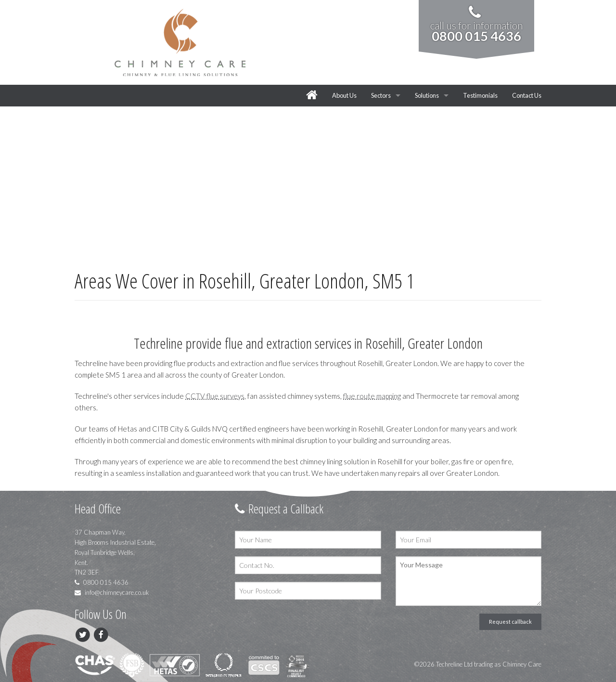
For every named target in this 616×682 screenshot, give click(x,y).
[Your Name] (308, 540)
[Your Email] (468, 540)
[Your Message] (468, 581)
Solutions (427, 95)
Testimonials (480, 95)
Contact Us (527, 95)
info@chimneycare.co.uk (112, 592)
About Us (344, 95)
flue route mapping (372, 396)
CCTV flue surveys (215, 396)
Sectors (381, 95)
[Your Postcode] (308, 591)
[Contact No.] (308, 565)
